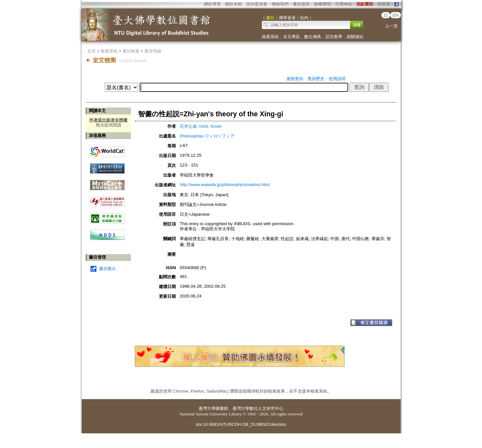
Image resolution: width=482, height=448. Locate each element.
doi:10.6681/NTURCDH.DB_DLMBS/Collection (241, 424)
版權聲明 (322, 4)
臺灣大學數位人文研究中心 (258, 408)
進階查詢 (295, 79)
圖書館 (222, 408)
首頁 (92, 51)
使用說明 (337, 79)
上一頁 (391, 26)
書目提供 (301, 4)
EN (396, 15)
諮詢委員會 (257, 4)
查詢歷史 (316, 79)
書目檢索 (131, 51)
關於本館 (234, 4)
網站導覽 (212, 4)
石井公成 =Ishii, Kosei (201, 126)
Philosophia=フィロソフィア (207, 136)
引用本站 (344, 4)
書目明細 (153, 51)
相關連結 (355, 37)
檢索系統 (270, 37)
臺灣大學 (207, 408)
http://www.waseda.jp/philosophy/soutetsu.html (225, 185)
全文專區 (291, 37)
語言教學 (334, 37)
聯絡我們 (280, 4)
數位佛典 (313, 37)
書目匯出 (107, 269)
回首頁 (384, 4)
